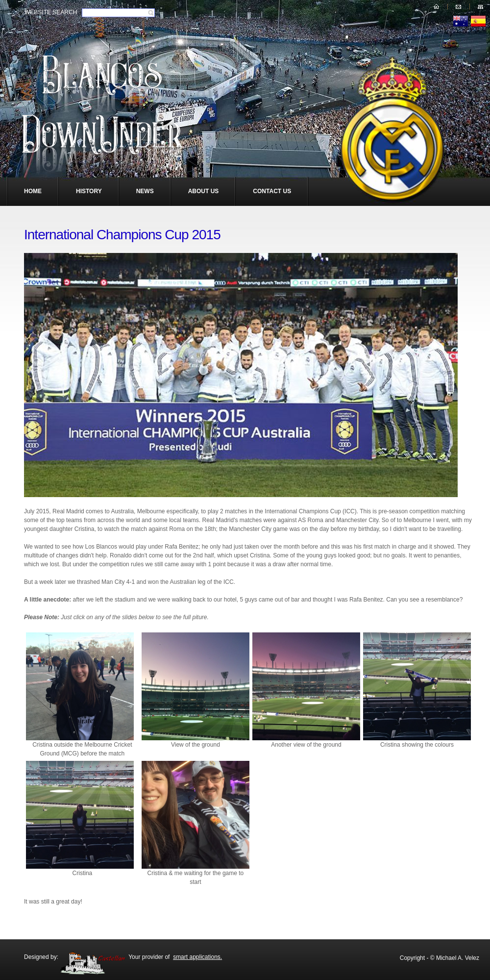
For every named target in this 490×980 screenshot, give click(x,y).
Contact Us (272, 191)
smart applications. (197, 957)
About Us (204, 191)
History (89, 191)
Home (33, 191)
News (145, 191)
